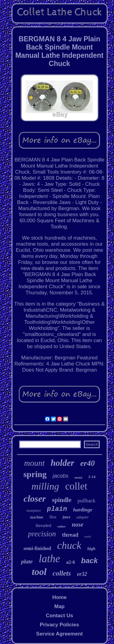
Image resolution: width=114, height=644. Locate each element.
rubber (62, 526)
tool (39, 572)
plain (57, 509)
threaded (43, 525)
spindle (62, 500)
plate (27, 561)
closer (35, 499)
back (90, 561)
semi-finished (37, 548)
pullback (86, 501)
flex (53, 517)
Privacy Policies (59, 625)
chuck (69, 545)
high (91, 549)
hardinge (83, 510)
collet (76, 486)
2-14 (92, 477)
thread (70, 535)
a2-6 (70, 562)
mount (34, 463)
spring (35, 474)
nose (78, 525)
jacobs (60, 476)
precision (42, 534)
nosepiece (34, 511)
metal (78, 477)
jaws (67, 517)
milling (45, 486)
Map (59, 606)
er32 (82, 574)
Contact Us (60, 616)
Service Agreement (59, 634)
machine (37, 517)
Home (59, 597)
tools (88, 536)
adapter (82, 517)
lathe (49, 559)
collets (62, 573)
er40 (88, 463)
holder (62, 463)
